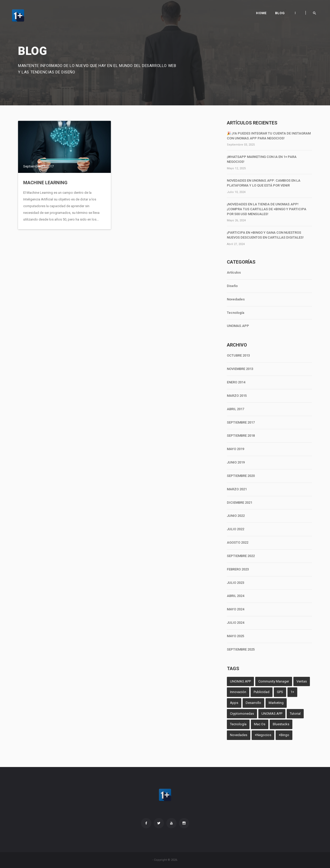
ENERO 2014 (236, 382)
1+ (292, 692)
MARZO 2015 (237, 396)
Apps (234, 703)
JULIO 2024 (236, 623)
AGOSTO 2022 (238, 542)
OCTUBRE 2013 (238, 355)
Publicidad (262, 692)
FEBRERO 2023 (238, 569)
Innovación (238, 692)
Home (261, 13)
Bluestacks (281, 724)
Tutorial (295, 714)
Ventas (302, 681)
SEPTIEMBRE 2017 (241, 422)
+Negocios (263, 735)
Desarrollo (253, 703)
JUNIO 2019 (236, 462)
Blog (280, 13)
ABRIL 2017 (236, 409)
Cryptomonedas (242, 714)
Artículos (234, 272)
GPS (280, 692)
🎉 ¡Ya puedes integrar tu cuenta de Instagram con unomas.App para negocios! (269, 136)
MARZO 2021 (237, 489)
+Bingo (284, 735)
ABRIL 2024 (236, 596)
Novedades (236, 299)
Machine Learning (45, 183)
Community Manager (274, 681)
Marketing (276, 703)
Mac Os (260, 724)
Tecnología (236, 313)
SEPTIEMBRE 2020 (241, 476)
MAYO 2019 (236, 449)
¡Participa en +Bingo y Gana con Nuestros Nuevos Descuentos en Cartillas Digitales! (265, 235)
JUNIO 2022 (236, 516)
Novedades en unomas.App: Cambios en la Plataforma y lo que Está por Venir (264, 183)
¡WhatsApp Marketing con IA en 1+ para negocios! (262, 159)
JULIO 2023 (236, 583)
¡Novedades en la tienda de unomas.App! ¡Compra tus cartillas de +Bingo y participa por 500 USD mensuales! (267, 209)
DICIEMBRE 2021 (240, 503)
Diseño (232, 286)
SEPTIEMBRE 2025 (241, 649)
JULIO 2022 (236, 529)
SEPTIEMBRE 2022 (241, 556)
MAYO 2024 (236, 609)
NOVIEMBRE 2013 (240, 369)
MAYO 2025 (236, 636)
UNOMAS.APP (238, 326)
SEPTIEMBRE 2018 (241, 436)
